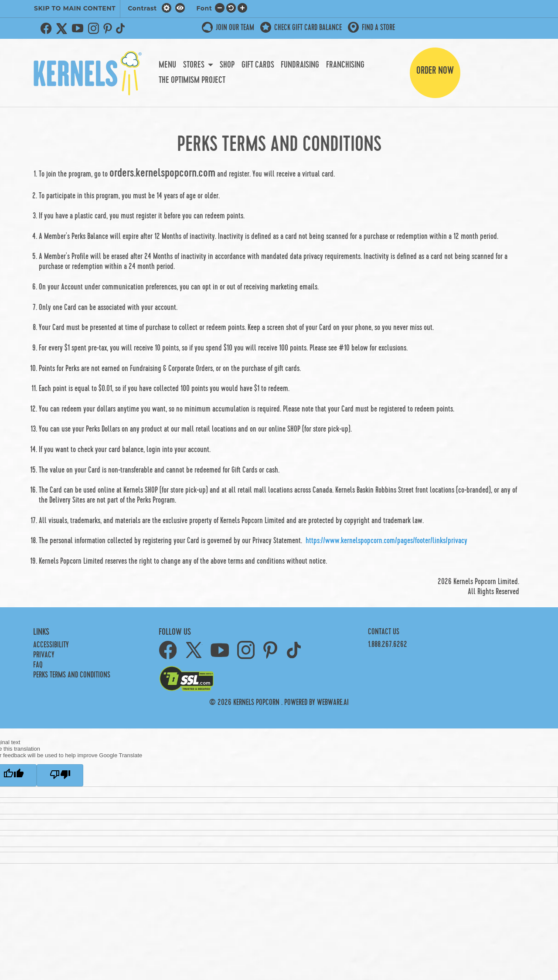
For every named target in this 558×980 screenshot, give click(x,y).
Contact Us (384, 632)
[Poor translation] (60, 775)
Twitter (62, 28)
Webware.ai (333, 703)
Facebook (46, 28)
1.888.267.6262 (388, 645)
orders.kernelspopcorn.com (162, 173)
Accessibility (51, 645)
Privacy (44, 655)
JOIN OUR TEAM (235, 28)
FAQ (38, 665)
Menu (167, 65)
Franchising (345, 65)
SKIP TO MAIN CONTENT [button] (75, 8)
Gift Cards (258, 65)
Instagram (93, 28)
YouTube (78, 28)
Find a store (378, 28)
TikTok (122, 28)
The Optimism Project (192, 80)
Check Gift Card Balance (308, 28)
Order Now (435, 71)
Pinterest (108, 28)
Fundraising (300, 65)
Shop (227, 65)
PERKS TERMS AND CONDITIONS (72, 675)
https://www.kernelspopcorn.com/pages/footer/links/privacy (386, 541)
